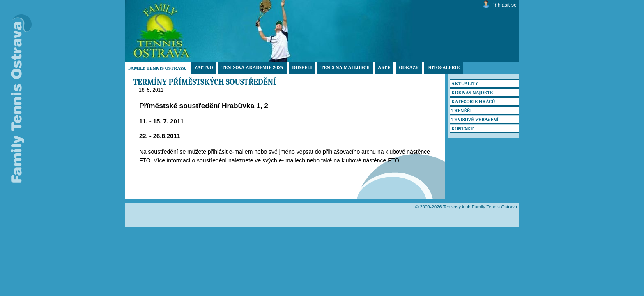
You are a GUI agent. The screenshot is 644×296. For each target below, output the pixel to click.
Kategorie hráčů (473, 102)
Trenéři (462, 111)
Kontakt (462, 129)
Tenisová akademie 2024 (253, 67)
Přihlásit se (504, 5)
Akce (384, 67)
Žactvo (204, 67)
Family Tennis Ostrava (157, 68)
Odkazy (409, 67)
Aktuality (465, 83)
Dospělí (302, 67)
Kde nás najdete (472, 92)
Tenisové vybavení (475, 120)
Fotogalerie (443, 67)
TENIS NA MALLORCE (345, 67)
